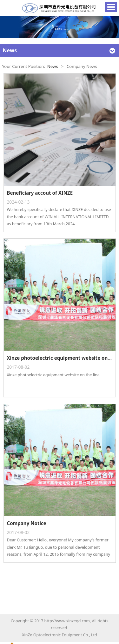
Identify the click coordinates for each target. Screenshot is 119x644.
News (53, 66)
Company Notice (27, 523)
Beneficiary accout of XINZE (40, 193)
